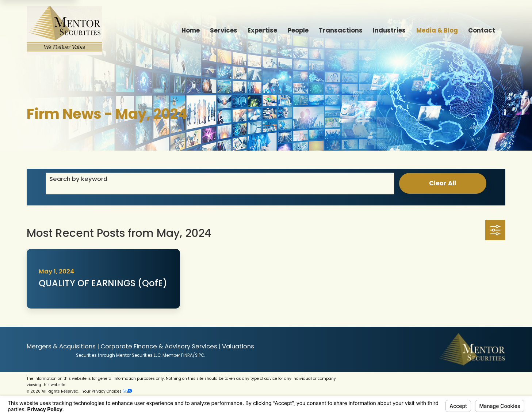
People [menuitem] (298, 31)
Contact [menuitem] (482, 31)
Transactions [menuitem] (341, 31)
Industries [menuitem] (389, 31)
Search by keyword (78, 179)
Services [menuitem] (224, 31)
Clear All (443, 183)
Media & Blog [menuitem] (437, 31)
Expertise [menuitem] (262, 31)
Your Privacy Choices (107, 391)
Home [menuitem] (191, 31)
